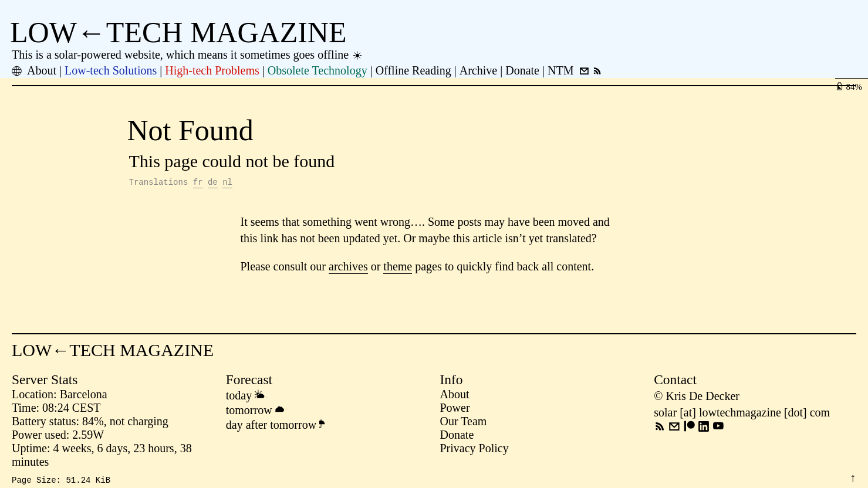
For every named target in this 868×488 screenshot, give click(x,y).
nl (227, 183)
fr (198, 183)
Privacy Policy (474, 450)
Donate (457, 436)
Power (455, 409)
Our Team (464, 423)
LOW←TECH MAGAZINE (178, 32)
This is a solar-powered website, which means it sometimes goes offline (188, 55)
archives (348, 268)
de (213, 183)
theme (398, 268)
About (455, 396)
